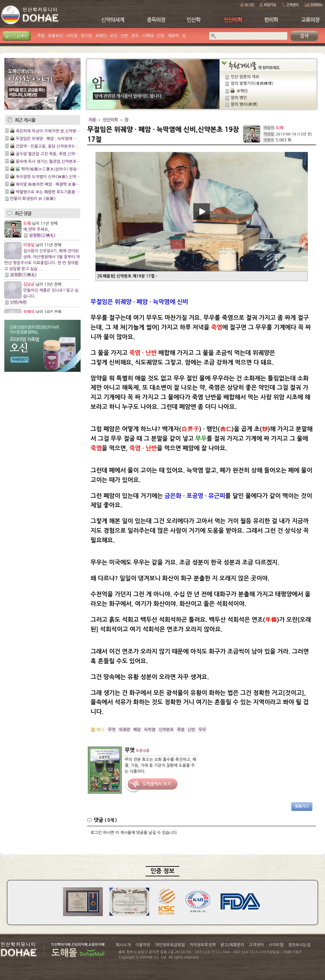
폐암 (137, 730)
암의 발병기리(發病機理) (252, 83)
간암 (161, 36)
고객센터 (257, 945)
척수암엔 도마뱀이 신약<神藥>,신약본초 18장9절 (58, 177)
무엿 (112, 730)
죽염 (41, 36)
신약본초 (166, 730)
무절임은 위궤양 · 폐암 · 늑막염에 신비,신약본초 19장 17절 (66, 139)
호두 (135, 36)
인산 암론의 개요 (245, 77)
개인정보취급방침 (170, 945)
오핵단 (101, 36)
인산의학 (110, 120)
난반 (125, 36)
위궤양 (124, 730)
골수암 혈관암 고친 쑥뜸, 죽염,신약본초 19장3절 (57, 154)
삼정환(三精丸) (42, 235)
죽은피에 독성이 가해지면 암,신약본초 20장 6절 (56, 131)
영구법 (87, 36)
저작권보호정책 (203, 945)
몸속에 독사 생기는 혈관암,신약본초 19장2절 (54, 162)
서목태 (148, 36)
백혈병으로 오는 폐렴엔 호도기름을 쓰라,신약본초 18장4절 (66, 192)
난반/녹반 (19, 302)
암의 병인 (239, 98)
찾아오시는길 (299, 945)
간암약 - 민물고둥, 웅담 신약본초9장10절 (51, 146)
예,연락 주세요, (36, 229)
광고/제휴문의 (232, 945)
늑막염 (150, 730)
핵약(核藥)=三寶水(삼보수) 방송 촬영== (56, 169)
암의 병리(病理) (244, 104)
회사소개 (123, 945)
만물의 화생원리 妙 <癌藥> (33, 199)
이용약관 (143, 945)
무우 (202, 730)
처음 (92, 120)
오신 (114, 36)
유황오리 (56, 36)
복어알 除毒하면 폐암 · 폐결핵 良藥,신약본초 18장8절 (62, 184)
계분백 (173, 36)
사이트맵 (276, 945)
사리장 (72, 36)
